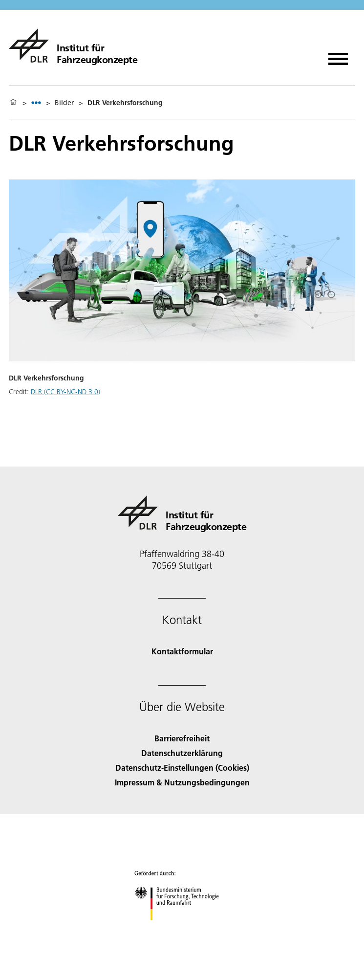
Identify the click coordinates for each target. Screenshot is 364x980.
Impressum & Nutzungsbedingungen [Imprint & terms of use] (182, 782)
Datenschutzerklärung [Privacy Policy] (182, 753)
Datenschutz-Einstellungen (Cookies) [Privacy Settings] (182, 768)
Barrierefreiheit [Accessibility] (182, 738)
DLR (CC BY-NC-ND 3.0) (65, 392)
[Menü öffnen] (338, 56)
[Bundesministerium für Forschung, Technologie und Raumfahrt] (182, 928)
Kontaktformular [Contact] (182, 651)
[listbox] (36, 102)
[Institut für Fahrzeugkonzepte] (73, 45)
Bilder (64, 103)
